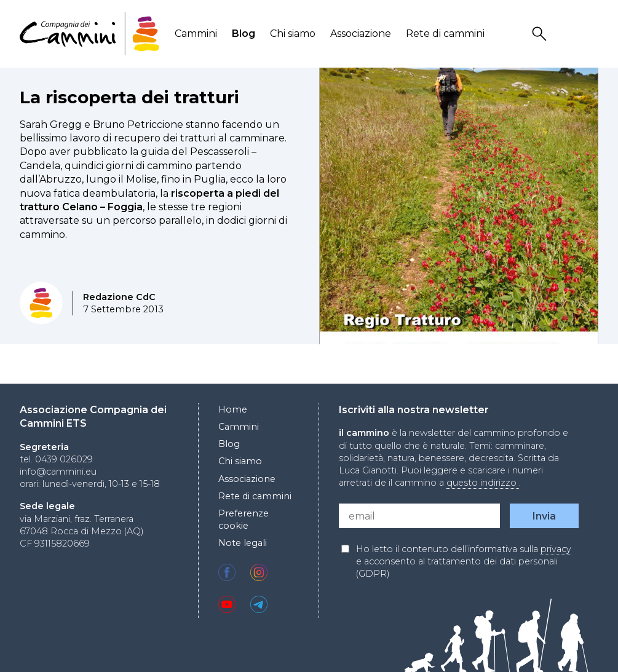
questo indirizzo (483, 483)
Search (541, 34)
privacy (556, 549)
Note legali (243, 543)
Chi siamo (293, 34)
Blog (244, 34)
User (566, 34)
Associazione (361, 34)
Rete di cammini (445, 34)
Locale (590, 34)
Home (233, 409)
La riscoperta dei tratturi (129, 97)
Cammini (196, 34)
